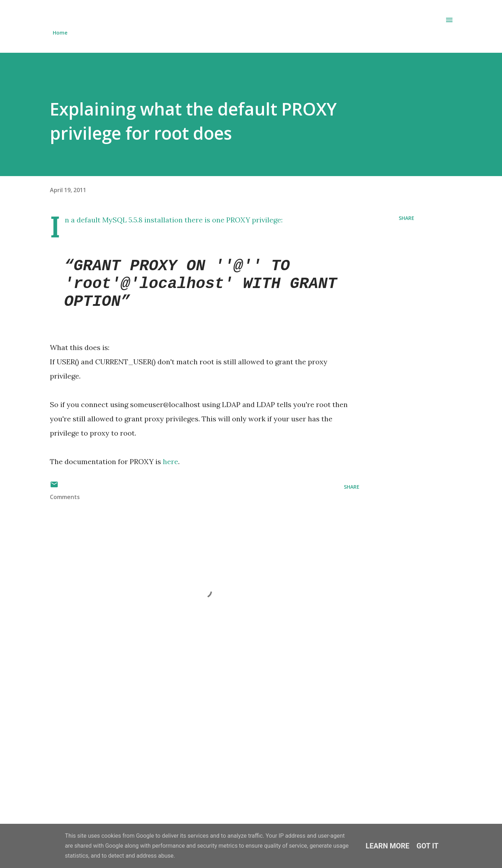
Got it (428, 846)
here (170, 461)
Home (60, 33)
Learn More (387, 846)
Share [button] (407, 218)
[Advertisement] (199, 736)
